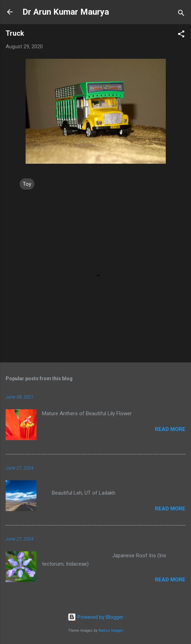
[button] (181, 35)
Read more (170, 429)
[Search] (181, 14)
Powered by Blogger (95, 617)
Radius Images (111, 631)
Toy (27, 184)
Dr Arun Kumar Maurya (66, 12)
